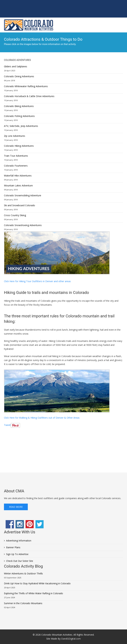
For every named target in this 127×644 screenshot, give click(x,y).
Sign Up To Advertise (17, 554)
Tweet (7, 425)
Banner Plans (13, 547)
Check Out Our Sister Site (20, 561)
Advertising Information (19, 541)
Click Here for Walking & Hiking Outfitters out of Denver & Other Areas (42, 418)
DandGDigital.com (71, 639)
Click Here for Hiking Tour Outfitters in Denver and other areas (37, 281)
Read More (16, 507)
